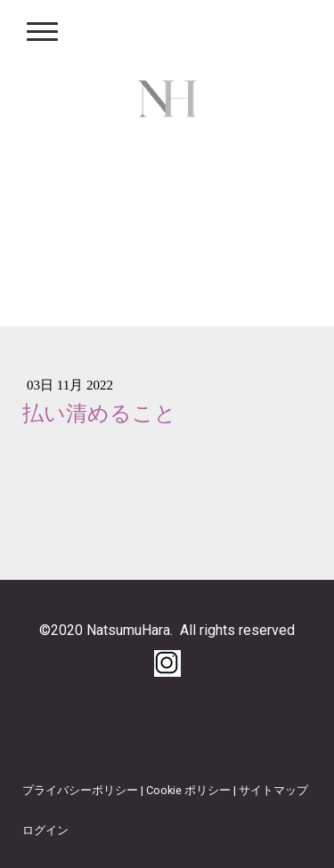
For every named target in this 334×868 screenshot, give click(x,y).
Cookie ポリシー (188, 790)
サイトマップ (273, 790)
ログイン (45, 830)
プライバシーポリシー (80, 790)
